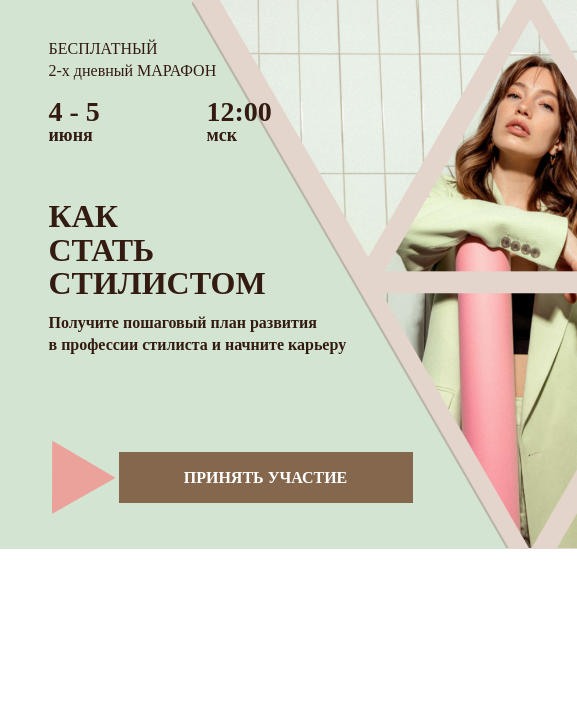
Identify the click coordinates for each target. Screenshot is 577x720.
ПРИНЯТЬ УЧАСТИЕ (266, 477)
